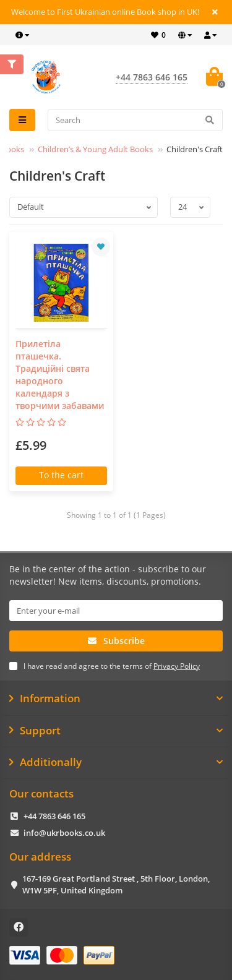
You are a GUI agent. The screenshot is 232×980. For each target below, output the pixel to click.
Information (116, 698)
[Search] (135, 120)
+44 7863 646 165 (54, 816)
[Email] (116, 611)
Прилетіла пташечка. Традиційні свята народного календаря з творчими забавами (60, 375)
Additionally (116, 762)
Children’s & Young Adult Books (95, 149)
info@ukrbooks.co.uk (64, 833)
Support (116, 731)
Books (13, 149)
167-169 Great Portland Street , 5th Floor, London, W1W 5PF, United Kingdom (116, 884)
